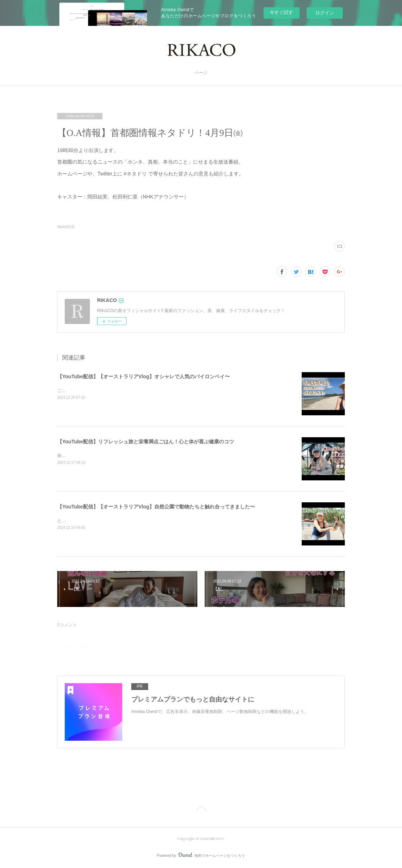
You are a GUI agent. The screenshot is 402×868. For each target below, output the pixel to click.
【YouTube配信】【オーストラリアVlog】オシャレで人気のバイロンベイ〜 (143, 376)
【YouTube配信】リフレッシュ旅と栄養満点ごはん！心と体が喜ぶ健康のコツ (146, 442)
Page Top (201, 810)
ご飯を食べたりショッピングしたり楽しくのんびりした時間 (115, 390)
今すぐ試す (281, 12)
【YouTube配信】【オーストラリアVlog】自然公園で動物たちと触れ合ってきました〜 (156, 507)
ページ (201, 73)
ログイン (325, 13)
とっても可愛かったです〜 (83, 521)
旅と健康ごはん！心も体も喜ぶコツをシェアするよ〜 (109, 456)
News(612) (66, 227)
